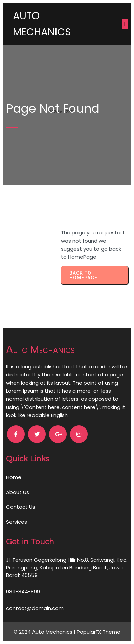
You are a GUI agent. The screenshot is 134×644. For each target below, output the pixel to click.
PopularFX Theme (99, 632)
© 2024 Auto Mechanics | (45, 632)
